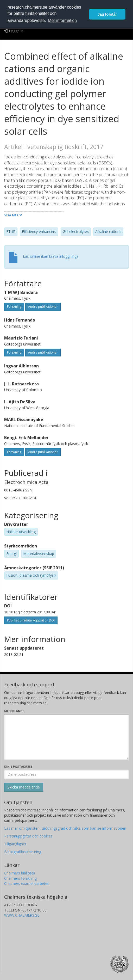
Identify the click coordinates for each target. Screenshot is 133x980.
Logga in (14, 31)
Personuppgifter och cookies (28, 836)
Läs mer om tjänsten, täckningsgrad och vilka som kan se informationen (65, 828)
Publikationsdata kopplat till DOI (31, 620)
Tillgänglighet (15, 844)
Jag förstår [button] (107, 14)
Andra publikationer (43, 307)
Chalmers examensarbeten (27, 883)
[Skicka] (24, 787)
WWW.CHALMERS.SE (22, 915)
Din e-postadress (18, 766)
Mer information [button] (62, 20)
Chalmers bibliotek (20, 873)
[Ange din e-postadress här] (66, 774)
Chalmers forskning (20, 878)
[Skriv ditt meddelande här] (66, 737)
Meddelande (14, 711)
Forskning (14, 307)
